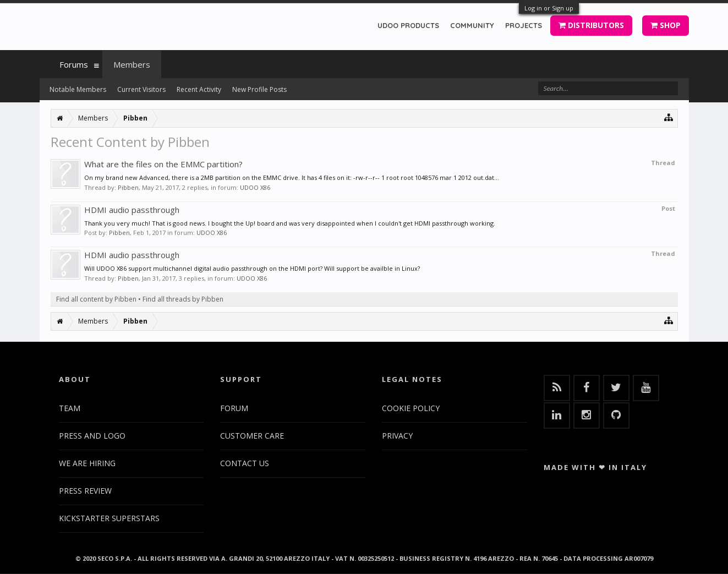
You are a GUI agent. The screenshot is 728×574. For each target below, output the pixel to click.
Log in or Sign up (549, 8)
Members (132, 64)
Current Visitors (141, 89)
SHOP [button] (666, 25)
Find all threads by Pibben (183, 299)
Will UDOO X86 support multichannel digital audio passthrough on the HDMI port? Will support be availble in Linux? (252, 268)
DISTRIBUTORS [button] (591, 25)
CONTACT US (245, 463)
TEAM (70, 408)
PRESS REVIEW (85, 491)
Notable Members (78, 89)
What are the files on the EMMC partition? (163, 164)
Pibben (128, 187)
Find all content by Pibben (96, 299)
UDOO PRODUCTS (408, 25)
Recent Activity (199, 89)
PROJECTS (524, 25)
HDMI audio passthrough (132, 210)
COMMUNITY (472, 25)
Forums (74, 64)
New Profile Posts (259, 89)
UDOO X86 (255, 187)
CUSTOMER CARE (252, 436)
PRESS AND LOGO (92, 436)
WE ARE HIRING (87, 463)
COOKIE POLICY (411, 408)
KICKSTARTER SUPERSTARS (109, 518)
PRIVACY (397, 436)
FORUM (234, 408)
